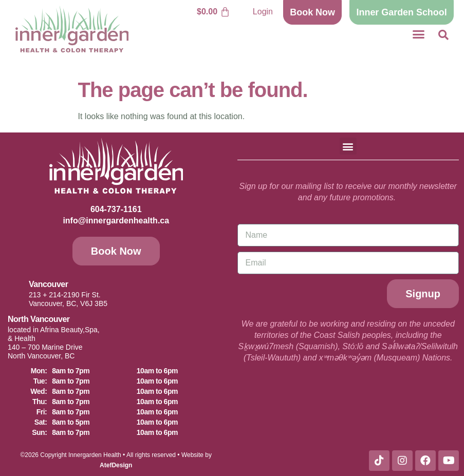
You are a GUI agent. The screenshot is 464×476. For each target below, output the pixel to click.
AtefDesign (116, 465)
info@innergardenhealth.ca (116, 221)
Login (263, 12)
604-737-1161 (116, 209)
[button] (418, 34)
